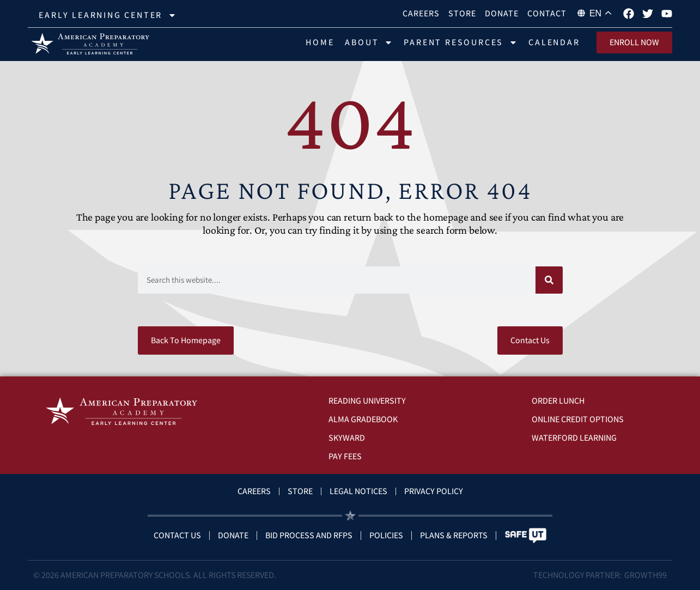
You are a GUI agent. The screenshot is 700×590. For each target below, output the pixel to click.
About (369, 42)
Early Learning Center (108, 15)
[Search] (549, 280)
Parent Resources (461, 42)
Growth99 (646, 575)
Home (320, 42)
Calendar (554, 42)
